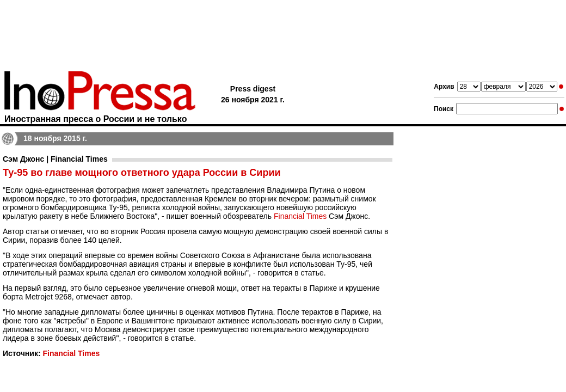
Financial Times (300, 216)
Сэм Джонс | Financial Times (55, 159)
